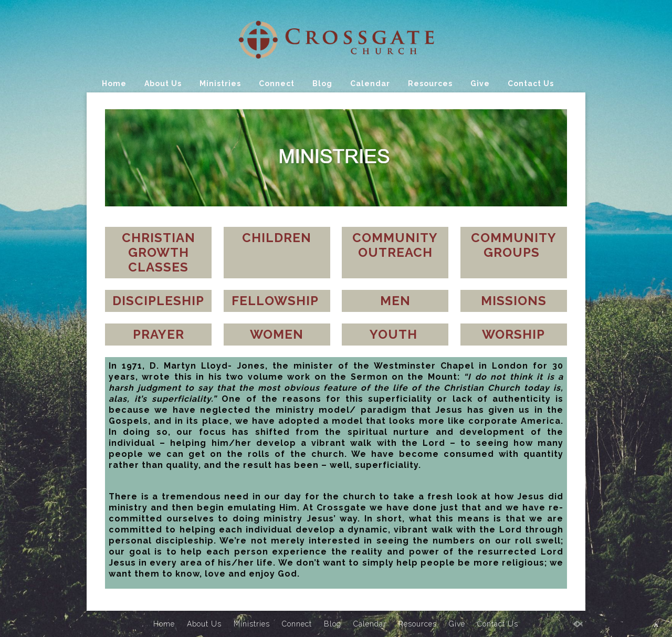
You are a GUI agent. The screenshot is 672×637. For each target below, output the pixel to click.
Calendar (370, 83)
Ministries (220, 83)
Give (480, 83)
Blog (322, 83)
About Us (163, 83)
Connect (277, 83)
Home (114, 83)
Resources (430, 83)
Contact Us (531, 83)
